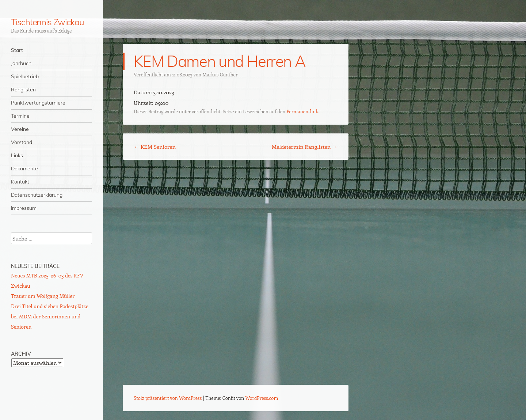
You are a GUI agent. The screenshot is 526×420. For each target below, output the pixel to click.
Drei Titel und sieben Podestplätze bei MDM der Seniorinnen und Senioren (50, 316)
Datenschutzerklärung (37, 195)
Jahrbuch (21, 63)
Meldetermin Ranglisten (305, 147)
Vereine (20, 129)
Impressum (24, 208)
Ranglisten (23, 90)
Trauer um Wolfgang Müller (43, 296)
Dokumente (24, 169)
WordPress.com (262, 398)
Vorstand (22, 142)
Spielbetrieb (25, 76)
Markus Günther (220, 74)
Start (17, 50)
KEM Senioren (155, 147)
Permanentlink (302, 111)
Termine (20, 116)
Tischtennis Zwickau (47, 22)
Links (17, 155)
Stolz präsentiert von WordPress (168, 398)
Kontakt (20, 182)
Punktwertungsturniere (38, 103)
